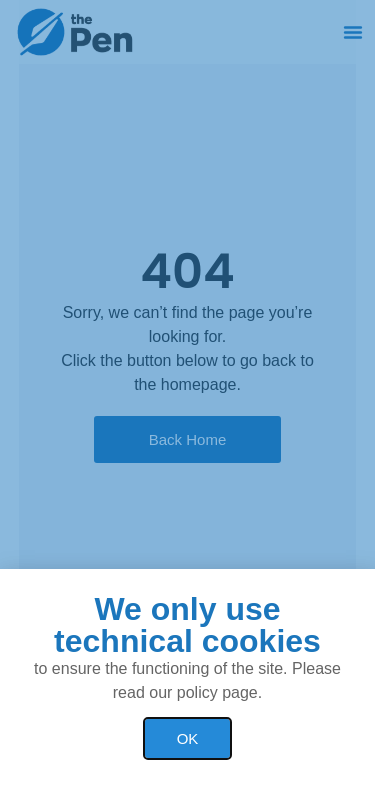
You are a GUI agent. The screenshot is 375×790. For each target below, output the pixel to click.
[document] (187, 395)
